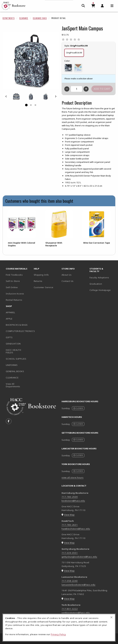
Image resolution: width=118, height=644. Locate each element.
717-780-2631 (70, 525)
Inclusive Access (15, 294)
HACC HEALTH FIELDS (13, 351)
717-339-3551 (70, 553)
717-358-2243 (70, 581)
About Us (67, 275)
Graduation (96, 284)
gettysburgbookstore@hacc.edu (79, 557)
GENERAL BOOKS (15, 371)
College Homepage (102, 290)
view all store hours (73, 477)
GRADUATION (13, 344)
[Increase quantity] (86, 89)
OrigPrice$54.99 (74, 53)
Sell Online (12, 287)
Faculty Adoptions (99, 278)
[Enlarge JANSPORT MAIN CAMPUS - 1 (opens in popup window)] (16, 97)
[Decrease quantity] (67, 89)
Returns (38, 281)
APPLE (9, 319)
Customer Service (44, 287)
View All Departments (13, 385)
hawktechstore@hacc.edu (76, 529)
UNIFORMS (12, 365)
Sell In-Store (13, 281)
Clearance (24, 18)
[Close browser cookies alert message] (111, 617)
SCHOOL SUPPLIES (16, 359)
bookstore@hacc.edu (73, 501)
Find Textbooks (14, 275)
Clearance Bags (40, 18)
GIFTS (9, 337)
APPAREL (11, 312)
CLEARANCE (12, 378)
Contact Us (68, 281)
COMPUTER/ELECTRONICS (19, 331)
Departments (9, 18)
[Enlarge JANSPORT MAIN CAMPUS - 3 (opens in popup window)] (45, 97)
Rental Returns (14, 300)
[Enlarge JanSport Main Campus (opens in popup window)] (31, 61)
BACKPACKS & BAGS (17, 325)
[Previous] (6, 96)
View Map (69, 515)
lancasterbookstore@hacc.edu (78, 585)
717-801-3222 (70, 609)
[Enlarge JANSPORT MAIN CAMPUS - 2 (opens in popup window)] (31, 97)
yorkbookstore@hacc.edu (76, 613)
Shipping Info (41, 275)
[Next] (56, 96)
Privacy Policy (58, 634)
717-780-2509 (70, 497)
